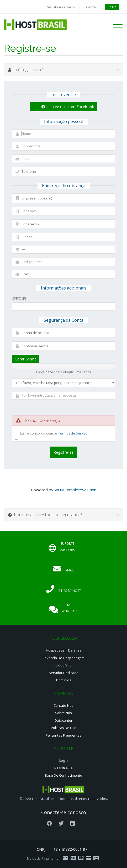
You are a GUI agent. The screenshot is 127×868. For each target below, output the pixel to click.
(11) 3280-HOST (69, 591)
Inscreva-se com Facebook (68, 107)
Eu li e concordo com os (54, 433)
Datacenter (63, 720)
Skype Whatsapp (70, 608)
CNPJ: (41, 849)
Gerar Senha (26, 359)
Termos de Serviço (73, 433)
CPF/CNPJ (19, 298)
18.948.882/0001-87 (70, 849)
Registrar (90, 7)
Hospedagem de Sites (64, 650)
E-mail (69, 570)
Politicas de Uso (64, 728)
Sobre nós (63, 713)
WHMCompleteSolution (75, 490)
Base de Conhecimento (63, 775)
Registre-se (63, 768)
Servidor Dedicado (64, 673)
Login (112, 7)
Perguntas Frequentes (63, 735)
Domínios (64, 680)
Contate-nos (63, 705)
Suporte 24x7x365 (67, 547)
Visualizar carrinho (61, 7)
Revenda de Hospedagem (63, 658)
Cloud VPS (63, 665)
